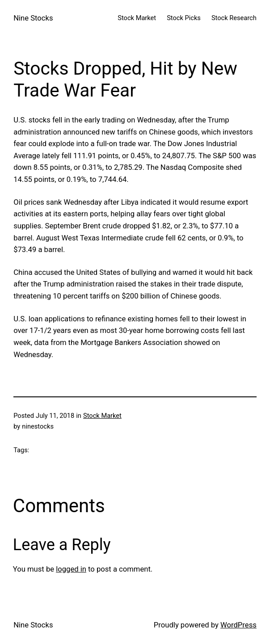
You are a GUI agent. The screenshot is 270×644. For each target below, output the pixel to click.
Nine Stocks (33, 18)
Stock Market (102, 416)
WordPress (238, 625)
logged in (71, 569)
